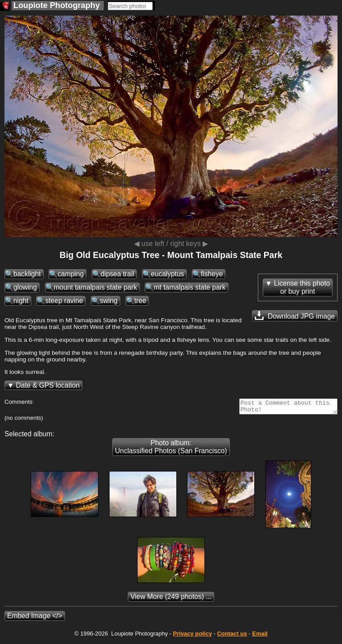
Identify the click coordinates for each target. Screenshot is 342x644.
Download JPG (295, 316)
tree (140, 301)
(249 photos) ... (171, 599)
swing (109, 301)
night (21, 301)
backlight (27, 274)
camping (71, 274)
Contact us (232, 636)
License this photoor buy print (302, 287)
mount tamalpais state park (96, 287)
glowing (25, 287)
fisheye (212, 274)
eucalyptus (168, 274)
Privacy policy (192, 636)
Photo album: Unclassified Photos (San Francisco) (171, 449)
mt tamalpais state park (189, 287)
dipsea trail (117, 274)
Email (260, 636)
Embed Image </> (35, 618)
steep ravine (64, 301)
